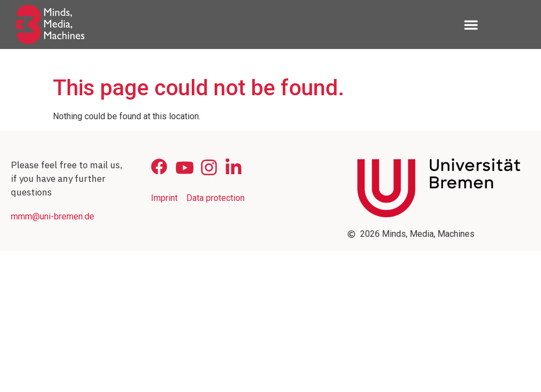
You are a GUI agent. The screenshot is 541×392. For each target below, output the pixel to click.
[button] (471, 25)
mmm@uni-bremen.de (53, 216)
